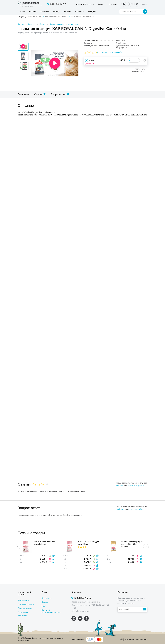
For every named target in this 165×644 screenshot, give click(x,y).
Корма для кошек (57, 24)
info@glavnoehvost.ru (80, 611)
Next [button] (146, 547)
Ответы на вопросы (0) (112, 52)
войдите (119, 486)
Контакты (107, 4)
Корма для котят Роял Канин (56, 17)
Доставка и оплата (26, 604)
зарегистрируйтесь (136, 486)
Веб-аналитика (141, 640)
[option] (55, 63)
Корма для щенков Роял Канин (83, 17)
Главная (21, 24)
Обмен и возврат (25, 608)
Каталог (31, 24)
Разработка (129, 640)
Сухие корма (73, 24)
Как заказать (23, 600)
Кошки (42, 24)
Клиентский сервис (83, 4)
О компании (47, 598)
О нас (97, 4)
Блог (44, 606)
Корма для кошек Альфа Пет (30, 17)
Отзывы (45, 602)
